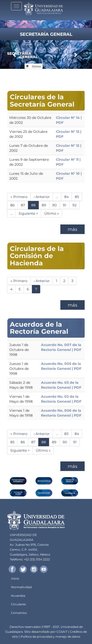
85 (79, 197)
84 (68, 197)
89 (46, 205)
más (72, 229)
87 (25, 205)
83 (68, 434)
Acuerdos (18, 596)
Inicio (15, 578)
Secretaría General (46, 34)
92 (76, 205)
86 (14, 205)
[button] (15, 55)
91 (66, 205)
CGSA (61, 632)
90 (56, 205)
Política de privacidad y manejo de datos (50, 637)
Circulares (18, 604)
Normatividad (21, 587)
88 (35, 206)
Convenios (19, 613)
